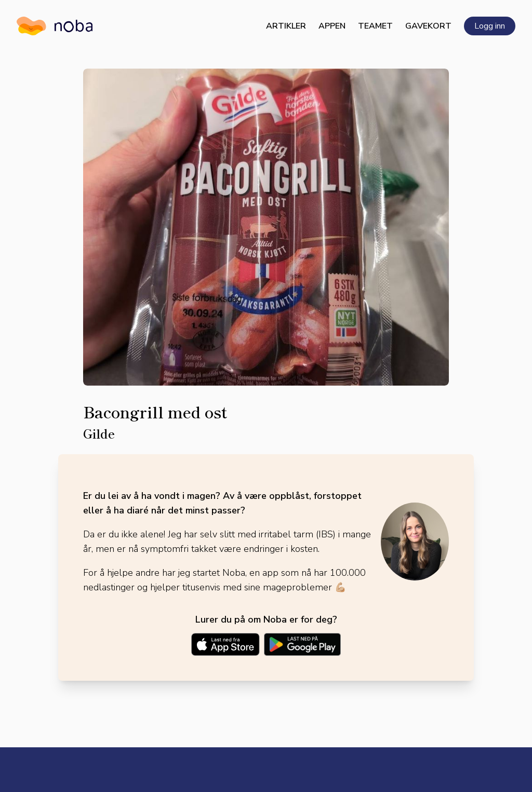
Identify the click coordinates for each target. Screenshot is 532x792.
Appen (332, 26)
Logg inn (490, 26)
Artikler (286, 26)
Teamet (375, 26)
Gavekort (428, 26)
